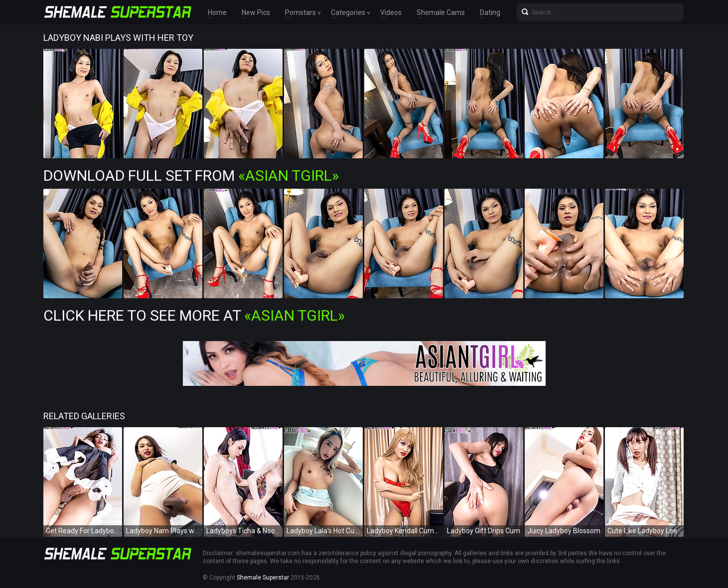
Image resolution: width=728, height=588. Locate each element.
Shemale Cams (441, 12)
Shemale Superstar (263, 578)
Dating (490, 12)
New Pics (256, 12)
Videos (391, 12)
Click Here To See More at (194, 315)
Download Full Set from (191, 176)
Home (217, 12)
